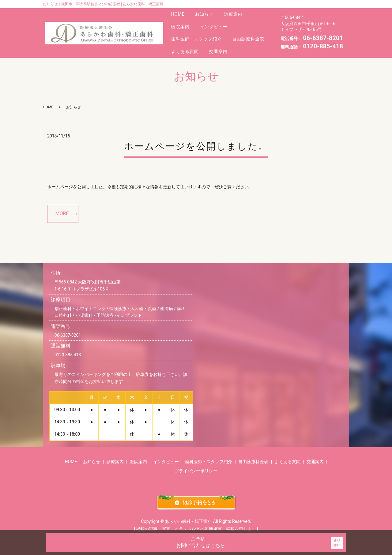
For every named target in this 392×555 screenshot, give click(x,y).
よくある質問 (186, 40)
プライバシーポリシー (196, 458)
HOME (179, 13)
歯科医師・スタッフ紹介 (198, 31)
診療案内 (239, 13)
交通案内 (222, 40)
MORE (62, 201)
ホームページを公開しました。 (196, 133)
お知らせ (208, 13)
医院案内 (182, 22)
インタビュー (217, 22)
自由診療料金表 (252, 31)
